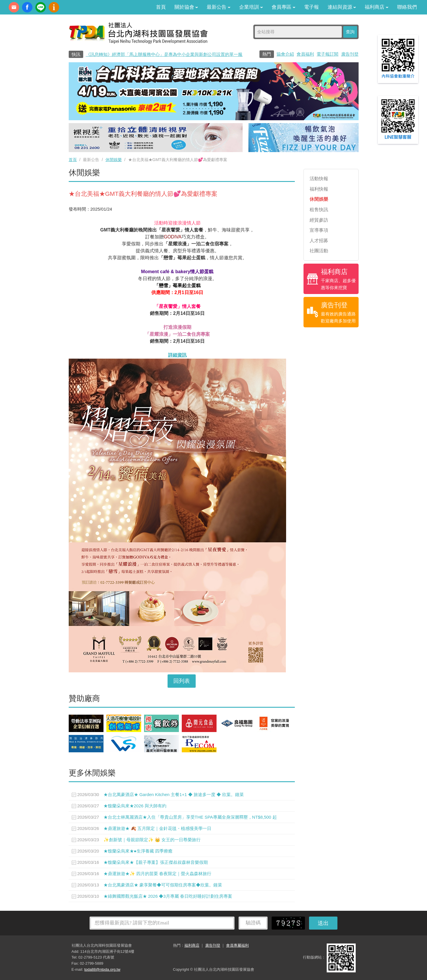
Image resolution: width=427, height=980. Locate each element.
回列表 (182, 681)
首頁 (161, 7)
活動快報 (319, 179)
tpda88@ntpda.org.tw (102, 969)
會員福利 (305, 54)
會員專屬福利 (237, 945)
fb (27, 7)
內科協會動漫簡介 (54, 7)
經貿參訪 (319, 220)
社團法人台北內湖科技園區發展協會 (138, 33)
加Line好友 (41, 7)
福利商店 (377, 7)
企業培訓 (251, 7)
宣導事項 (319, 230)
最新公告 (219, 7)
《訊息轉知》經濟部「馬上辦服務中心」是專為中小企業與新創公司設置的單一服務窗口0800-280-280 (184, 54)
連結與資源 (342, 7)
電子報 (311, 7)
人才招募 (319, 241)
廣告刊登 (350, 54)
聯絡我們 (407, 7)
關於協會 (186, 7)
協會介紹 (285, 54)
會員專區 (284, 7)
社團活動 (319, 251)
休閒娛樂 (114, 160)
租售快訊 (319, 210)
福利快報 (319, 189)
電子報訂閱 (327, 54)
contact (14, 7)
